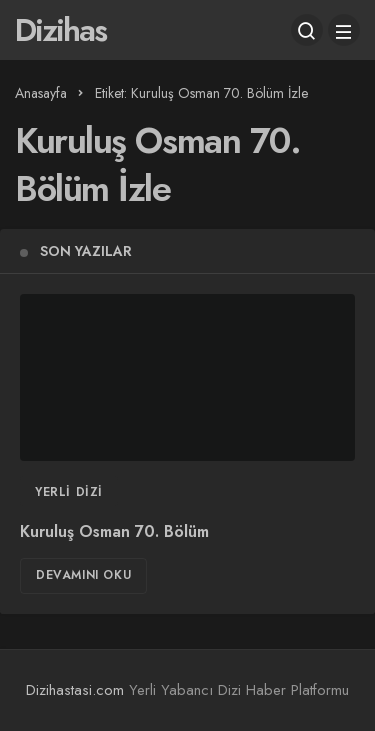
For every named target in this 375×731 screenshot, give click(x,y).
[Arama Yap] (307, 30)
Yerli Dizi (69, 492)
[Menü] (344, 30)
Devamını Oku (83, 575)
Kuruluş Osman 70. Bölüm (114, 531)
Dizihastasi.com (75, 690)
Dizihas (60, 30)
